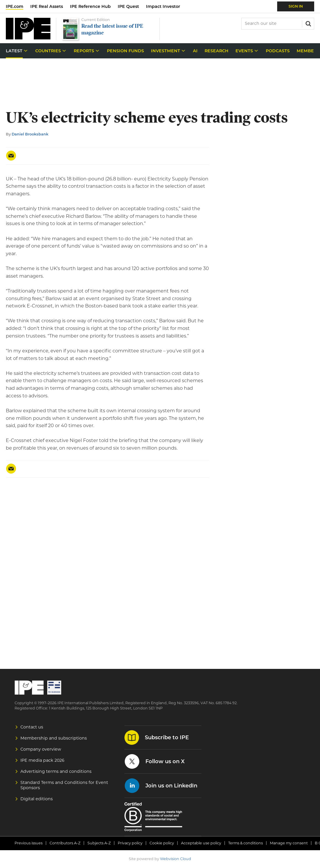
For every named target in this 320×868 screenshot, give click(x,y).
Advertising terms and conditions (56, 771)
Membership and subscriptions (54, 738)
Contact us (32, 727)
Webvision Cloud (176, 859)
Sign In (296, 6)
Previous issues (29, 843)
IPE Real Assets (47, 6)
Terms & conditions (246, 843)
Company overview (41, 749)
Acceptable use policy (201, 843)
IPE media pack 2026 (42, 760)
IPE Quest (128, 6)
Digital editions (37, 799)
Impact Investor (163, 6)
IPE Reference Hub (90, 6)
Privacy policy (130, 843)
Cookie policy (162, 843)
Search (308, 23)
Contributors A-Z (65, 843)
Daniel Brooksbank (30, 134)
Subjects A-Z (99, 843)
